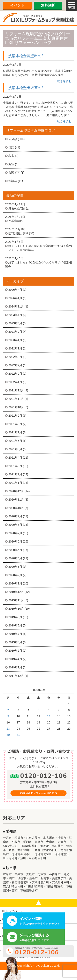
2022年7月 (15, 365)
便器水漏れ (16, 221)
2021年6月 (15, 441)
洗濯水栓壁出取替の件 (27, 88)
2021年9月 (15, 416)
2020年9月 (15, 516)
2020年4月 (15, 558)
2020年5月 (15, 550)
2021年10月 (16, 407)
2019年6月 (15, 642)
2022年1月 (15, 382)
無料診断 (48, 5)
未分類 (13, 139)
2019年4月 (15, 659)
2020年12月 (16, 491)
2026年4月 (15, 290)
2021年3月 (15, 466)
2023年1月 (15, 340)
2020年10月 (16, 508)
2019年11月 (16, 600)
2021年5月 (15, 449)
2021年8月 (15, 424)
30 (8, 735)
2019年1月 (15, 667)
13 (49, 716)
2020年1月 (15, 583)
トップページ (14, 911)
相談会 (13, 181)
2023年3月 (15, 323)
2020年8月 (15, 525)
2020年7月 (15, 533)
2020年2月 (15, 575)
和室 (11, 156)
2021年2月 (15, 474)
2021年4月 (15, 458)
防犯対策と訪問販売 (21, 233)
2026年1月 (15, 298)
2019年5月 (15, 651)
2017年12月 (16, 676)
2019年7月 (15, 634)
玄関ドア (14, 173)
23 (8, 729)
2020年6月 (15, 541)
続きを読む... (66, 81)
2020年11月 (16, 500)
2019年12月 (16, 592)
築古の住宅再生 (18, 208)
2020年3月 (15, 567)
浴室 (11, 164)
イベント (17, 5)
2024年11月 (16, 306)
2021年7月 (15, 432)
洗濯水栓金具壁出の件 (27, 56)
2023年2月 (15, 332)
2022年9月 (15, 348)
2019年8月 (15, 625)
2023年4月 (15, 315)
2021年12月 (16, 390)
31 (18, 735)
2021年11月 (16, 399)
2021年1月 (15, 483)
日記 (11, 147)
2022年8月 (15, 357)
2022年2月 (15, 374)
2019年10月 (16, 609)
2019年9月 (15, 617)
